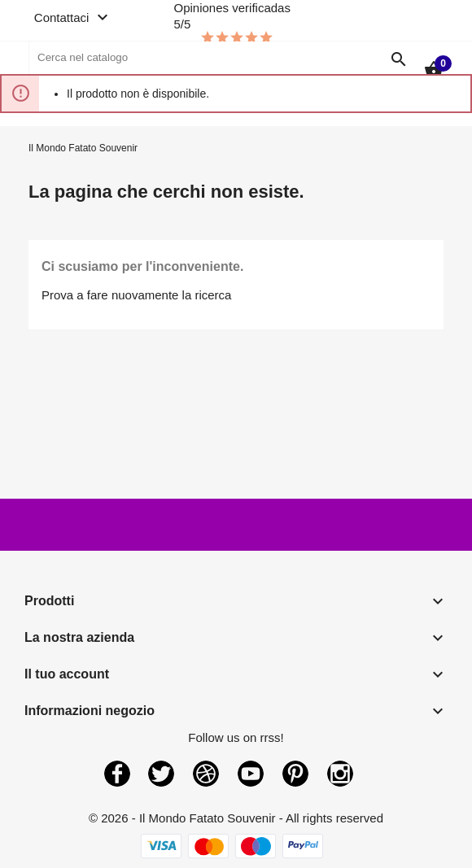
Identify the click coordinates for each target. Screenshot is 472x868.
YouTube (251, 774)
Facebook (117, 774)
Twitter (161, 774)
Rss (206, 774)
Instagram (340, 774)
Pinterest (295, 774)
